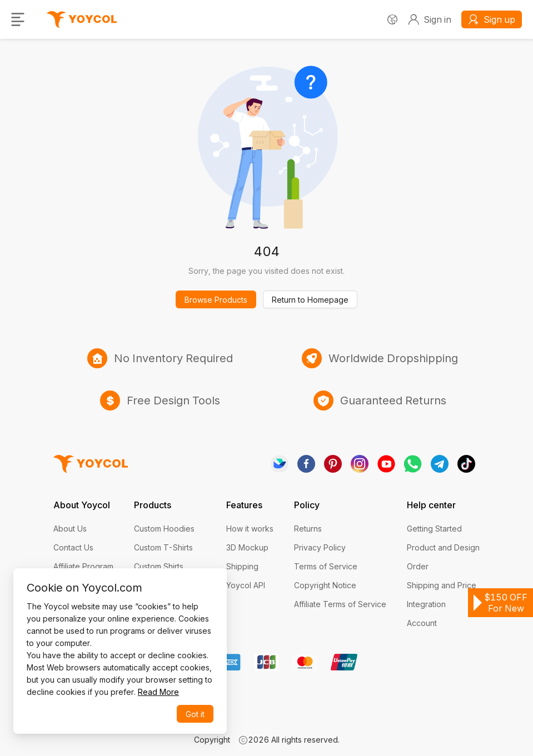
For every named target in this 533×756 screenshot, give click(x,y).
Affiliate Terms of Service (340, 604)
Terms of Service (326, 566)
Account (422, 623)
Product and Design (443, 547)
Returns (308, 529)
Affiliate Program (83, 566)
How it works (250, 529)
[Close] (207, 585)
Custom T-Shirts (163, 547)
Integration (426, 604)
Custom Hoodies (164, 529)
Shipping (242, 566)
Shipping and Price (442, 585)
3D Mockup (247, 547)
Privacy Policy (320, 547)
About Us (70, 529)
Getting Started (434, 529)
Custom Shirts (159, 566)
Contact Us (73, 547)
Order (418, 566)
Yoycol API (246, 585)
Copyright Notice (325, 585)
